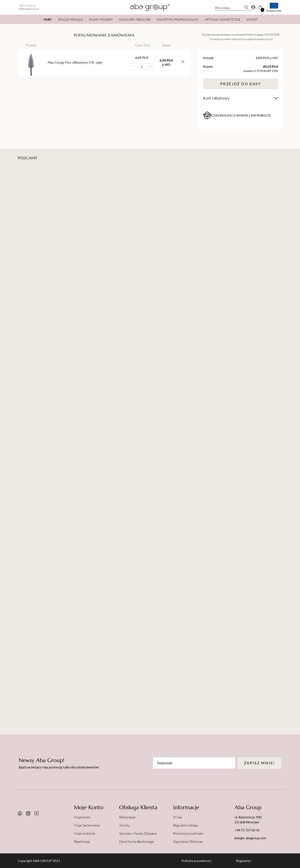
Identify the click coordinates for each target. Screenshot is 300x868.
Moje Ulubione (84, 833)
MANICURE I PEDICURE (135, 19)
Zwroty (124, 825)
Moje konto (82, 817)
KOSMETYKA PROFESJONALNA (177, 19)
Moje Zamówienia (87, 825)
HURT (48, 19)
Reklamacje (127, 817)
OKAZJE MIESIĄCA (70, 19)
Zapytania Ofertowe (188, 842)
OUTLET (252, 19)
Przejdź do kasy (241, 84)
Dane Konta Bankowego (137, 842)
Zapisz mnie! (259, 763)
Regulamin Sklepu (186, 825)
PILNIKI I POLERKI (101, 19)
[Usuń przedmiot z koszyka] (183, 62)
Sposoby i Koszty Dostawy (138, 833)
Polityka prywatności (188, 833)
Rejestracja (82, 842)
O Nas (178, 817)
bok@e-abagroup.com (29, 9)
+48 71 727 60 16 (27, 6)
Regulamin (244, 861)
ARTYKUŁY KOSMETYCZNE (222, 19)
